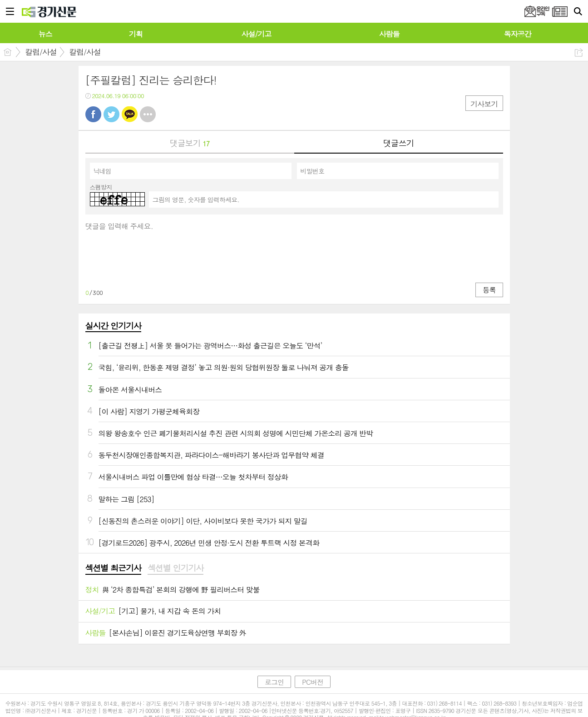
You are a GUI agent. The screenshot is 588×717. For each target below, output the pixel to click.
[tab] (113, 568)
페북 (93, 114)
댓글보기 (190, 143)
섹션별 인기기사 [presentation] (175, 568)
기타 (148, 114)
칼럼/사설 (41, 52)
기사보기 (484, 104)
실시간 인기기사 (113, 326)
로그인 (274, 682)
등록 (489, 290)
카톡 (130, 114)
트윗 (111, 114)
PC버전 (313, 682)
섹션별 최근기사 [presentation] (113, 568)
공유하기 (579, 52)
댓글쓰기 (399, 143)
